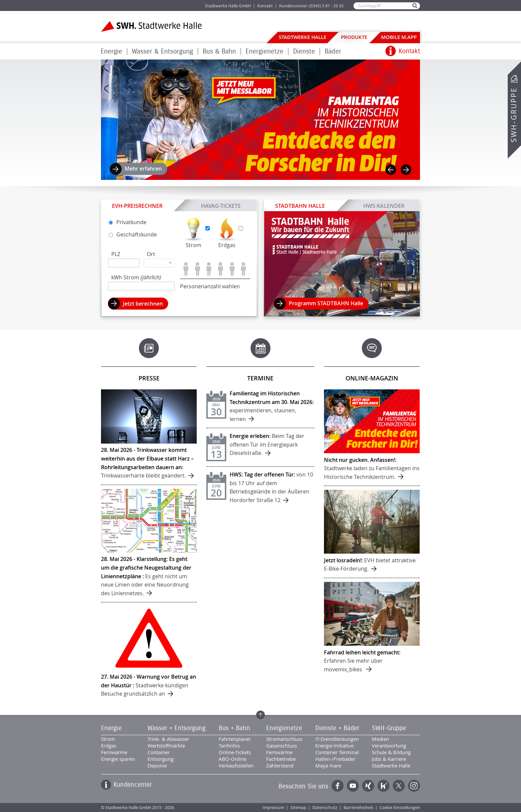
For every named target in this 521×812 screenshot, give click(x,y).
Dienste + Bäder (337, 728)
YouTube (353, 786)
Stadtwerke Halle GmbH (228, 6)
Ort (151, 254)
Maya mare (328, 765)
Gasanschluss (282, 745)
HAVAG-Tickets (221, 205)
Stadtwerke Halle (303, 37)
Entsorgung (160, 759)
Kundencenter (133, 785)
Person (186, 269)
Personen (198, 269)
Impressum (273, 808)
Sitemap (298, 808)
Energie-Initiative (334, 745)
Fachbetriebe (281, 759)
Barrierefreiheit (358, 808)
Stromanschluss (284, 739)
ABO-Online (232, 759)
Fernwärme (114, 752)
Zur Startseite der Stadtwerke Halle (151, 26)
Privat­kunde (128, 222)
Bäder (333, 51)
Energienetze (264, 51)
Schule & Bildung (391, 752)
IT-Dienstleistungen (337, 739)
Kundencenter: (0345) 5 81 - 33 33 (311, 6)
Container (159, 752)
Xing (368, 786)
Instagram (414, 786)
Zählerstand (280, 765)
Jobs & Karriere (178, 5)
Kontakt (265, 6)
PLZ (116, 254)
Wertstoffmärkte (166, 745)
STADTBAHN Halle (300, 206)
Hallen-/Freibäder (335, 759)
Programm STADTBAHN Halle (326, 303)
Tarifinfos (229, 745)
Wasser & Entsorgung (162, 51)
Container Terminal (337, 752)
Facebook (338, 786)
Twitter (399, 786)
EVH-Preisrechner (137, 206)
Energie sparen (118, 759)
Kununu (383, 786)
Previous (391, 170)
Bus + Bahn (234, 728)
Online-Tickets (235, 752)
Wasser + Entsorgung (177, 728)
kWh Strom (136, 277)
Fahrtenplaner (235, 739)
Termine (260, 378)
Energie (111, 51)
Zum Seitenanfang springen (260, 715)
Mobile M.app (399, 37)
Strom (194, 245)
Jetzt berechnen (143, 304)
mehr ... (149, 437)
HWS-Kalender (384, 205)
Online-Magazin (372, 378)
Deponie (157, 765)
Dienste (304, 51)
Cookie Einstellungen (400, 808)
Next (406, 170)
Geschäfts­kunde (133, 234)
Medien (380, 739)
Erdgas (227, 245)
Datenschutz (325, 808)
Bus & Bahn (219, 51)
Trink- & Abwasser (168, 739)
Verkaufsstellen (236, 765)
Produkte (354, 37)
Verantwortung (389, 745)
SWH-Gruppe (514, 115)
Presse (149, 378)
